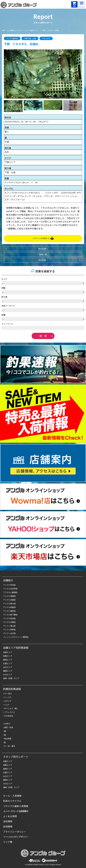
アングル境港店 (9, 596)
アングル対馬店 (9, 622)
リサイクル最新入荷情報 (16, 806)
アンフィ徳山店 (9, 626)
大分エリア (8, 675)
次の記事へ (43, 260)
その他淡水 (9, 716)
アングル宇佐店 (9, 585)
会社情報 (8, 821)
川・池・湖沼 (10, 746)
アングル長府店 (9, 611)
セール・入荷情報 (12, 796)
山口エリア (8, 667)
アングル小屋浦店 (10, 592)
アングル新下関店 (10, 615)
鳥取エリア (8, 656)
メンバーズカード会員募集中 (16, 811)
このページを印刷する (41, 238)
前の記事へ (43, 249)
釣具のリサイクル (12, 801)
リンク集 (8, 842)
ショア (7, 705)
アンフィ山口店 (9, 633)
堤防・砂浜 (9, 727)
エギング (8, 701)
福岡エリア (8, 671)
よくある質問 (10, 816)
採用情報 (8, 826)
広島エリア (8, 663)
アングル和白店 (9, 618)
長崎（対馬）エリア (11, 678)
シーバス (8, 697)
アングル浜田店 (9, 600)
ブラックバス (9, 712)
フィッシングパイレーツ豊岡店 (16, 637)
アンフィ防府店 (9, 630)
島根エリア (8, 660)
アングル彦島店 (9, 607)
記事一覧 (43, 254)
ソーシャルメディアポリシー (16, 837)
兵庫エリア (8, 652)
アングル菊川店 (9, 603)
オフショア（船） (11, 708)
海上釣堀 (8, 739)
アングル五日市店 (10, 589)
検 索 (43, 336)
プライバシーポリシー (15, 832)
